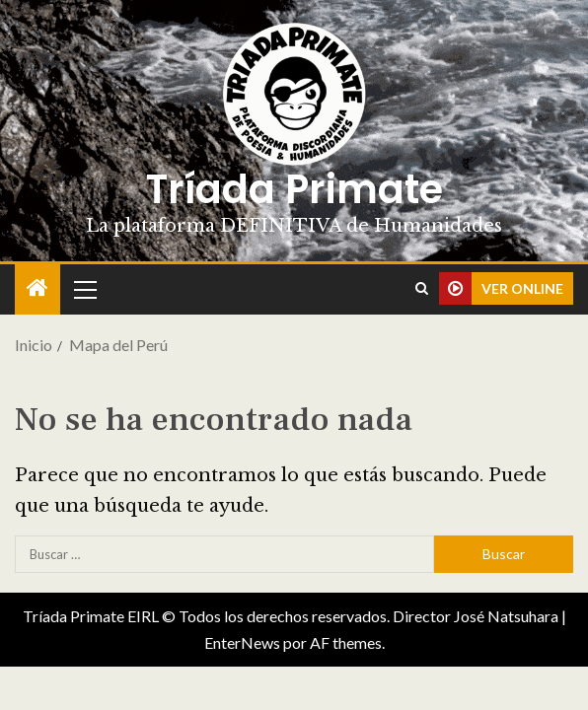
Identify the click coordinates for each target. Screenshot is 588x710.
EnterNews (242, 642)
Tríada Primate (294, 189)
